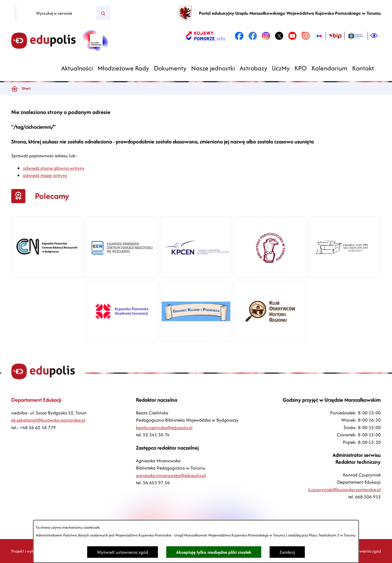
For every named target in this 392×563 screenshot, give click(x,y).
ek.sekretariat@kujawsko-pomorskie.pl (48, 420)
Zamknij (287, 552)
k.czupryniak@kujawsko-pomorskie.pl (345, 490)
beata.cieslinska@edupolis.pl (164, 428)
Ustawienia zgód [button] (366, 551)
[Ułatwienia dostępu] (374, 36)
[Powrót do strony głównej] (14, 89)
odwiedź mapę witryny (45, 175)
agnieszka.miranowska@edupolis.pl (171, 475)
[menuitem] (77, 68)
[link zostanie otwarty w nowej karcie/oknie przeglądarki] (205, 36)
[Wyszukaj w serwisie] (56, 13)
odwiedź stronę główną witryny (54, 168)
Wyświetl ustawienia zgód (123, 552)
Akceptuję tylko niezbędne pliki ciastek (214, 552)
